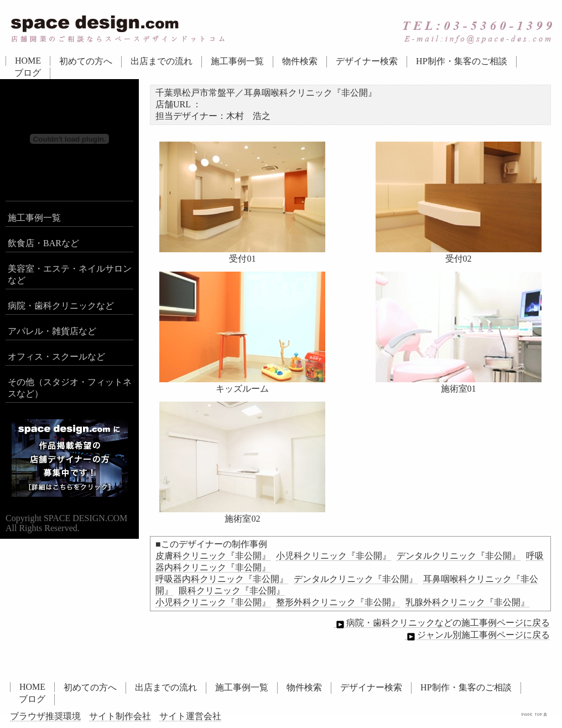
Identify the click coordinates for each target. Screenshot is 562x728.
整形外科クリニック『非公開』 (338, 602)
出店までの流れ (162, 61)
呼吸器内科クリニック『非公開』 (222, 579)
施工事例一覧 (237, 61)
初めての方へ (86, 61)
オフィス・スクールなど (56, 357)
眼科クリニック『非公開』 (232, 591)
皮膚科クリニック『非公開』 (213, 556)
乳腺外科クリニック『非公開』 (467, 602)
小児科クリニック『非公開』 (334, 556)
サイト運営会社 (190, 716)
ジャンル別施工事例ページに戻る (477, 635)
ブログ (28, 73)
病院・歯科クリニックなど (61, 306)
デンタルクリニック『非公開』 (459, 556)
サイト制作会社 (120, 716)
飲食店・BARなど (43, 243)
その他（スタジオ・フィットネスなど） (70, 388)
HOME (28, 61)
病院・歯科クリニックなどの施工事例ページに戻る (442, 623)
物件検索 (300, 61)
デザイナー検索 (367, 61)
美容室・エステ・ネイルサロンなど (70, 274)
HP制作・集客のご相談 (461, 61)
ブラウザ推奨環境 (45, 716)
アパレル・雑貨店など (52, 331)
